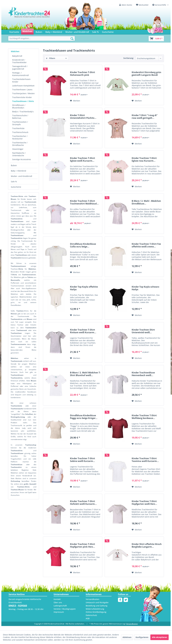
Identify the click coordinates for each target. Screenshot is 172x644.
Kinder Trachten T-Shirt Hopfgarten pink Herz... (83, 545)
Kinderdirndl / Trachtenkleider (19, 61)
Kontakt (57, 599)
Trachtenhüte (18, 128)
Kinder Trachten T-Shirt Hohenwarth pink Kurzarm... (83, 74)
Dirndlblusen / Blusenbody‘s (19, 106)
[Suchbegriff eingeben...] (42, 38)
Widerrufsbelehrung (95, 609)
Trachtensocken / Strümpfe (20, 123)
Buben (14, 165)
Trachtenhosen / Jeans (22, 90)
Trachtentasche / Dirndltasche (20, 144)
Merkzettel (144, 5)
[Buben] (39, 31)
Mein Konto (127, 5)
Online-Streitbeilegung (96, 612)
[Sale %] (95, 31)
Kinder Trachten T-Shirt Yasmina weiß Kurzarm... (145, 460)
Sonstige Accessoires (22, 159)
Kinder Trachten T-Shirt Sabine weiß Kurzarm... (83, 460)
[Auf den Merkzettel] (75, 101)
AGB (88, 618)
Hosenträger (18, 149)
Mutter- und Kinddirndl (21, 176)
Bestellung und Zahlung (97, 606)
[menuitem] (126, 5)
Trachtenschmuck (20, 132)
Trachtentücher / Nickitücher (20, 137)
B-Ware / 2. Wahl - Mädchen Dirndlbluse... (146, 202)
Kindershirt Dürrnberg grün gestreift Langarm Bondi (146, 74)
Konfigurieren (142, 637)
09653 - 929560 (18, 606)
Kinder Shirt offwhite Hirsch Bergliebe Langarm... (147, 545)
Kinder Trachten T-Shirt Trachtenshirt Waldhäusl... (84, 202)
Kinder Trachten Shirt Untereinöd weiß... (143, 331)
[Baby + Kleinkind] (54, 31)
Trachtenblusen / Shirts (23, 101)
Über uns (58, 602)
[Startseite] (14, 31)
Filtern (51, 58)
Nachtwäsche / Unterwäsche (19, 154)
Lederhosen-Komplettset (23, 86)
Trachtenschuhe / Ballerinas (20, 117)
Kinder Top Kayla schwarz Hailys (145, 288)
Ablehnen (127, 637)
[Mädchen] (27, 31)
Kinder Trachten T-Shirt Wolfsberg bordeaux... (144, 417)
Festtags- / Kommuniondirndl (20, 74)
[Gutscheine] (108, 31)
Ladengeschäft (60, 606)
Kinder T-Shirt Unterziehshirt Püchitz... (83, 117)
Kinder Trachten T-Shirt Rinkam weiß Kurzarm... (83, 331)
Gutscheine (16, 187)
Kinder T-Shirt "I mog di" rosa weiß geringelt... (145, 117)
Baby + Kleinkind (18, 171)
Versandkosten (93, 599)
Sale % (14, 182)
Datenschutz (91, 615)
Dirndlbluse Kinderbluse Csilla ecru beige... (83, 245)
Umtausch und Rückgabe (97, 602)
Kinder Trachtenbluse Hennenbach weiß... (143, 374)
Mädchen (15, 51)
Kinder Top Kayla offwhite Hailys (84, 288)
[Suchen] (72, 39)
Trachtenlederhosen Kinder (21, 80)
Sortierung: (129, 58)
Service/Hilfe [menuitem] (160, 5)
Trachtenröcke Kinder (22, 97)
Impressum (59, 612)
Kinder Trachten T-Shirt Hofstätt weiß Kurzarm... (83, 503)
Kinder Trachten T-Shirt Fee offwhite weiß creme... (146, 245)
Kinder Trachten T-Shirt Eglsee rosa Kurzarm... (144, 159)
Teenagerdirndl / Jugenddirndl (20, 68)
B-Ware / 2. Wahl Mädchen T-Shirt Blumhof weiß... (85, 374)
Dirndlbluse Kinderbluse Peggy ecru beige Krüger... (84, 417)
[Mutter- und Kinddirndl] (77, 31)
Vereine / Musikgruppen (65, 609)
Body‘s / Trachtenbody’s (23, 112)
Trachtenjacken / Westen (23, 93)
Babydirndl (17, 56)
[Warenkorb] (156, 39)
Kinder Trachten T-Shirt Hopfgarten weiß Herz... (144, 503)
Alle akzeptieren (160, 637)
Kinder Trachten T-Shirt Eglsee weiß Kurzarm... (83, 159)
